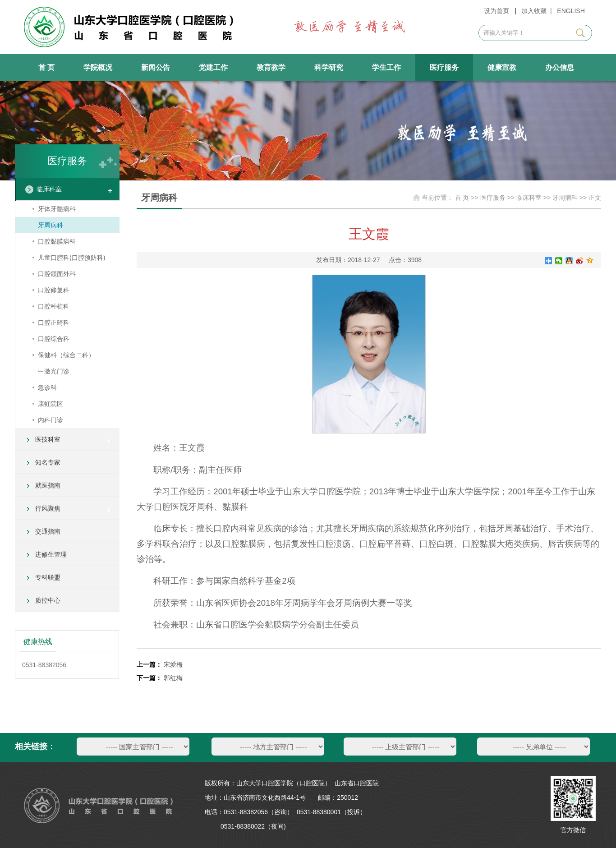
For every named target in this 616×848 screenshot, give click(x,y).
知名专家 (48, 462)
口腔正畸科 (54, 323)
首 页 (46, 67)
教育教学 (271, 67)
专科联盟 (48, 577)
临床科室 (49, 189)
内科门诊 (51, 420)
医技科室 (48, 439)
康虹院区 (51, 404)
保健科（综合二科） (66, 355)
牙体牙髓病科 (57, 209)
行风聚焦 (48, 508)
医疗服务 (444, 67)
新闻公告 (156, 67)
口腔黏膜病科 (57, 241)
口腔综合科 (54, 339)
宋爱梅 (173, 664)
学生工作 (386, 67)
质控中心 (48, 600)
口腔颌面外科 (57, 274)
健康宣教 (502, 67)
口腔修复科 (54, 290)
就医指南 (48, 485)
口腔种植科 (54, 306)
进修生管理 (51, 554)
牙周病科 (51, 225)
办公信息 (560, 67)
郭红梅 (173, 678)
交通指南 (48, 531)
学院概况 (98, 67)
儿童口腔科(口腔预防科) (71, 258)
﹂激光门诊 (54, 371)
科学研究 (329, 67)
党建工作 (213, 67)
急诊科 (47, 387)
